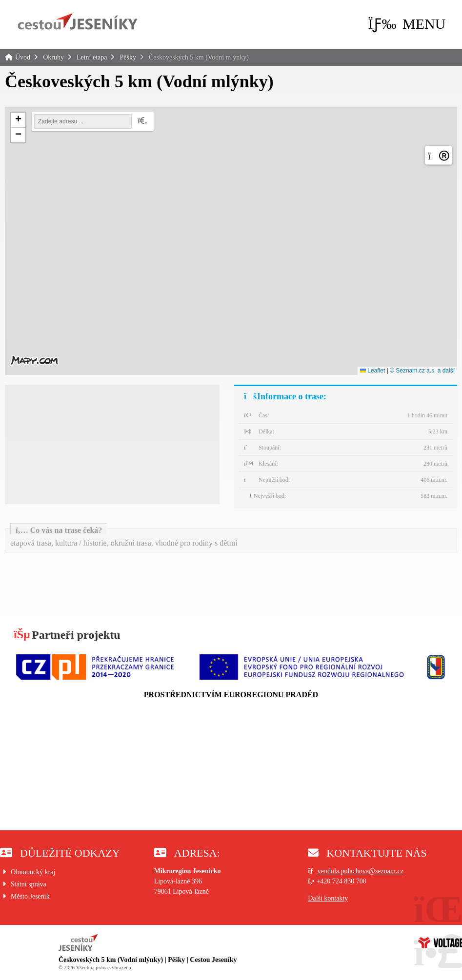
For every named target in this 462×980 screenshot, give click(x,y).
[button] (407, 24)
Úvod (78, 21)
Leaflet (372, 371)
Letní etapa (92, 57)
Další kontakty (328, 898)
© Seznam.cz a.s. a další (422, 371)
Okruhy (53, 57)
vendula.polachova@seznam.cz (361, 871)
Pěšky (128, 57)
